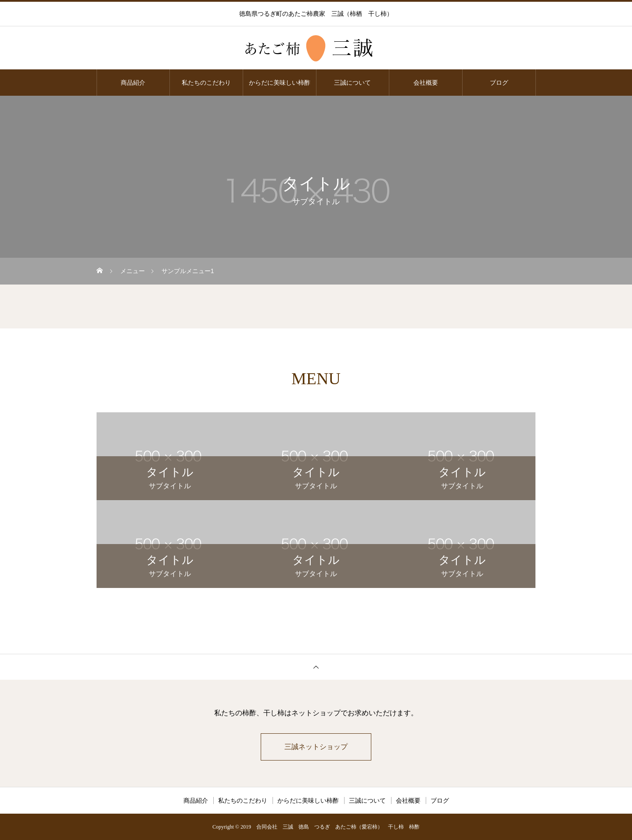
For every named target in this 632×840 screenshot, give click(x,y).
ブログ (499, 83)
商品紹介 (133, 83)
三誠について (352, 83)
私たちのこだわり (206, 83)
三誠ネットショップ (316, 747)
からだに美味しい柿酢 (280, 83)
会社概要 (426, 83)
